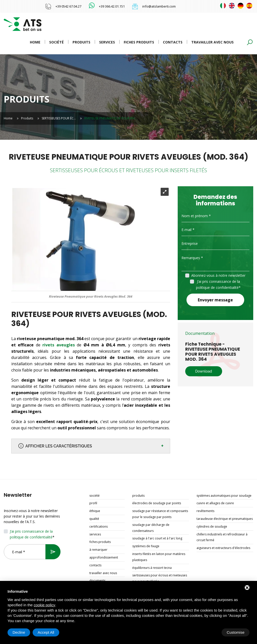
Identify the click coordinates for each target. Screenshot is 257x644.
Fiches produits (139, 42)
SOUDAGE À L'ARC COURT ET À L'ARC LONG (157, 539)
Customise (21, 632)
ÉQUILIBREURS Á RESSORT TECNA (152, 568)
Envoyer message (215, 300)
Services (107, 42)
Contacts (173, 42)
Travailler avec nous (212, 42)
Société (56, 42)
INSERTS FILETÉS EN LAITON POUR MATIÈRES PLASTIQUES (159, 557)
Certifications (99, 527)
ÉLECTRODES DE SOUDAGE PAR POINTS (157, 503)
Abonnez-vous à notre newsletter (218, 275)
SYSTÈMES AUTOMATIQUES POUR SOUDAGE (224, 496)
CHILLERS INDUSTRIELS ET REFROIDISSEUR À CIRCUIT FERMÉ (222, 538)
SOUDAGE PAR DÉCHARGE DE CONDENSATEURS (151, 528)
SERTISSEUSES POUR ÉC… (59, 118)
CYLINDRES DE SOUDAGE (212, 527)
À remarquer (98, 550)
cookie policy (44, 605)
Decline (209, 632)
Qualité (94, 519)
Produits (81, 42)
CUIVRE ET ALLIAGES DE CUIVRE (215, 503)
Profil (93, 503)
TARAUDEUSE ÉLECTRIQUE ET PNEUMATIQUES (225, 519)
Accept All (236, 632)
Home (35, 42)
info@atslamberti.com (159, 6)
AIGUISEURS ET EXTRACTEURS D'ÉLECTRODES (223, 548)
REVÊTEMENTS (205, 511)
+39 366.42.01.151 (112, 6)
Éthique (95, 511)
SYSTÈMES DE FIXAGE (146, 546)
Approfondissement (104, 558)
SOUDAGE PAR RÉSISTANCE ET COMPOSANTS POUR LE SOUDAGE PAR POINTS (160, 514)
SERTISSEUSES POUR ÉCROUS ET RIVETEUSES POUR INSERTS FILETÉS (160, 579)
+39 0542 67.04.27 (68, 6)
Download (204, 371)
